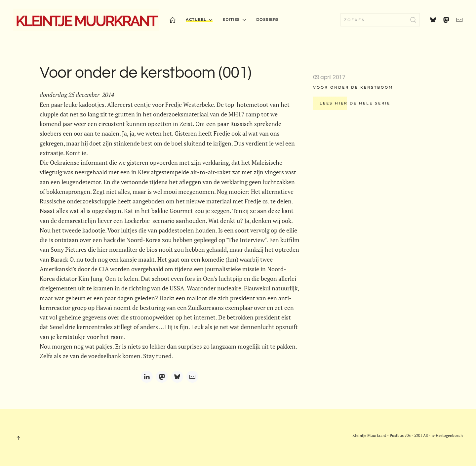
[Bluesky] (177, 377)
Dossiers (268, 20)
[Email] (192, 377)
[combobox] (380, 20)
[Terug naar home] (86, 20)
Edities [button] (234, 20)
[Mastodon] (162, 377)
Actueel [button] (199, 20)
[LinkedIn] (147, 377)
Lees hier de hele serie (355, 103)
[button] (18, 438)
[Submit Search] (413, 20)
